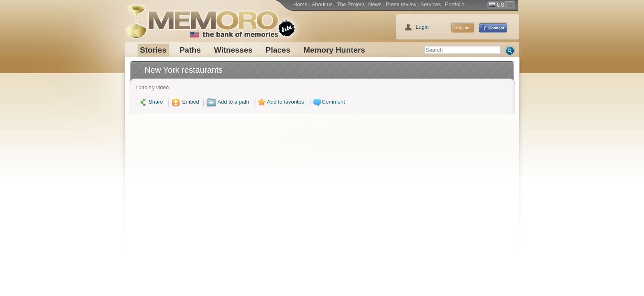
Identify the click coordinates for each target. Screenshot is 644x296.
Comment (328, 102)
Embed (184, 102)
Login (422, 27)
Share (151, 102)
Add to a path (228, 102)
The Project (350, 4)
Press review (401, 4)
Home (300, 4)
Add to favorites (280, 102)
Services (430, 4)
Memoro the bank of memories (202, 18)
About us (322, 4)
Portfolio (455, 4)
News (375, 4)
